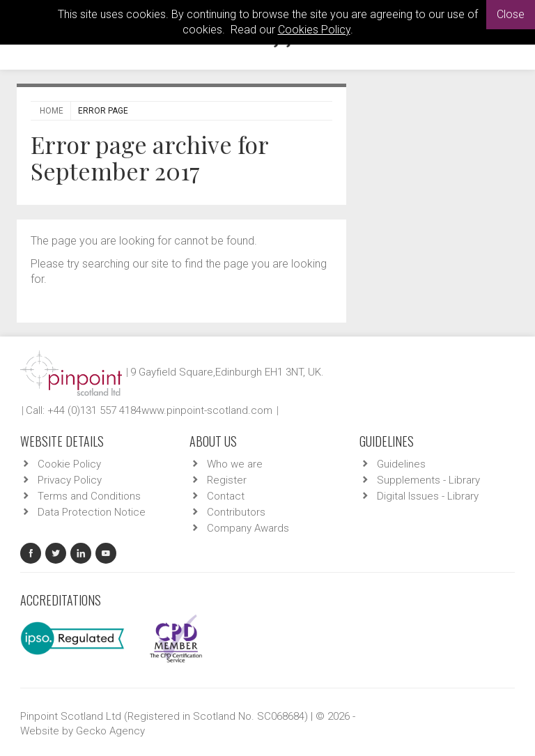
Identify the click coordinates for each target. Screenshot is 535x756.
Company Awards (248, 528)
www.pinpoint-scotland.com (207, 410)
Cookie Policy (69, 464)
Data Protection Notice (92, 512)
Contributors (236, 512)
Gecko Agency (110, 731)
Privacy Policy (70, 480)
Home (52, 111)
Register (227, 480)
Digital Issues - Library (428, 496)
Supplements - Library (428, 480)
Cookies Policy (314, 30)
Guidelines (401, 464)
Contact (226, 496)
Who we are (235, 464)
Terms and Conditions (89, 496)
